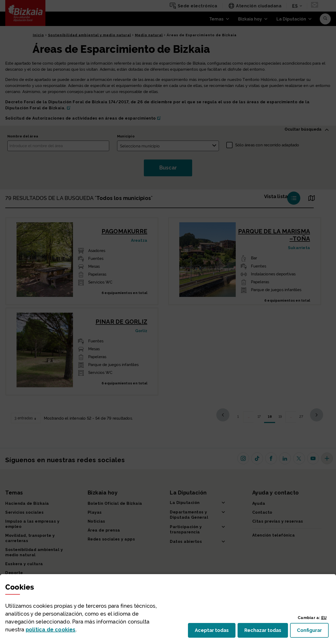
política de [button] (51, 630)
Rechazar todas (266, 632)
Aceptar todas (215, 632)
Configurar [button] (313, 632)
